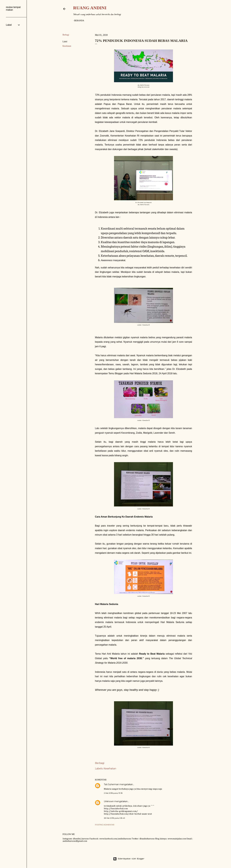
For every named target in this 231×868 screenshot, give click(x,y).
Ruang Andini (90, 8)
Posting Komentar (105, 825)
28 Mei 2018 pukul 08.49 (114, 818)
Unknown (109, 801)
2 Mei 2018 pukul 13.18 (113, 793)
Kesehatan (67, 46)
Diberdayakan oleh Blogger (129, 859)
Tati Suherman (111, 784)
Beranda (79, 21)
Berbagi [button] (66, 35)
